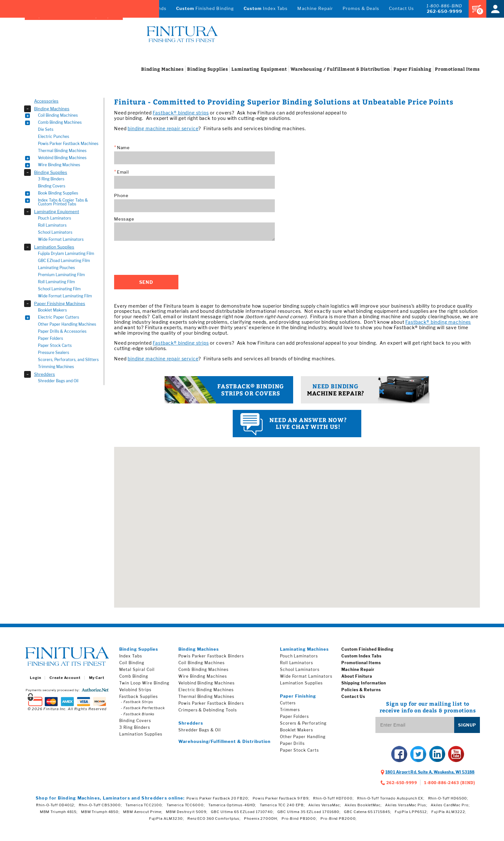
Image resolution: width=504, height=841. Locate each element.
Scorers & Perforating (303, 723)
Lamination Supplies (54, 247)
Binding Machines (52, 109)
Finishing (412, 69)
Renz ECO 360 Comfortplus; (214, 818)
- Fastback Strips (137, 702)
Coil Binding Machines (58, 115)
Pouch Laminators (54, 218)
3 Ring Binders (51, 179)
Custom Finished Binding (368, 649)
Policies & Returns (361, 690)
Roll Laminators (52, 225)
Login (36, 678)
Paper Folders (50, 338)
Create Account (65, 678)
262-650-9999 (445, 11)
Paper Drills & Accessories (62, 331)
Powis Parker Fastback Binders (211, 656)
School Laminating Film (59, 289)
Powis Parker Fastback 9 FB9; (281, 798)
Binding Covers (52, 186)
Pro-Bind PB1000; (299, 818)
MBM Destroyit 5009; (187, 812)
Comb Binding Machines (60, 122)
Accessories (46, 101)
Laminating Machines (305, 649)
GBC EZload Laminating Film (64, 261)
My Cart (97, 678)
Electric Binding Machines (206, 690)
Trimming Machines (56, 367)
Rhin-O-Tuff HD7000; (333, 798)
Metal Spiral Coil (137, 669)
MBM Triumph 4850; (100, 812)
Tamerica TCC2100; (144, 805)
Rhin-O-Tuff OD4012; (56, 805)
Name (122, 147)
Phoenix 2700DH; (261, 818)
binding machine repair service (163, 128)
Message (124, 219)
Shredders (45, 374)
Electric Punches (54, 136)
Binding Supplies (51, 172)
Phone (121, 196)
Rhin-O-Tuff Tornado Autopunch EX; (391, 798)
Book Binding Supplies (58, 193)
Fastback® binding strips (181, 113)
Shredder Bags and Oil (58, 381)
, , (430, 772)
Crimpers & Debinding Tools (208, 710)
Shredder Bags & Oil (200, 730)
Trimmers (290, 710)
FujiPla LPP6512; (411, 812)
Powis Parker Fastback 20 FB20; (218, 798)
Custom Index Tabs (361, 656)
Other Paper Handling (303, 737)
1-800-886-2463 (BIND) (450, 782)
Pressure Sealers (54, 353)
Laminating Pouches (56, 268)
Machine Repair (315, 8)
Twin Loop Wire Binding (144, 683)
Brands (158, 8)
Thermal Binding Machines (62, 151)
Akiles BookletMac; (363, 805)
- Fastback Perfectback (143, 708)
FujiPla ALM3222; (449, 812)
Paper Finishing (298, 696)
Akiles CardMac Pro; (450, 805)
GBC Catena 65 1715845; (368, 812)
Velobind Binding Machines (62, 158)
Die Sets (46, 129)
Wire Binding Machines (59, 165)
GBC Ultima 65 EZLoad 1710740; (243, 812)
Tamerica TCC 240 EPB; (282, 805)
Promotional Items (361, 663)
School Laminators (55, 232)
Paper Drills (292, 743)
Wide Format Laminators (61, 239)
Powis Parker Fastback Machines (68, 144)
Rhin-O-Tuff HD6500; (448, 798)
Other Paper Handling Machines (67, 324)
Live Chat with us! (297, 424)
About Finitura (357, 676)
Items (457, 69)
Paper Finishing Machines (60, 303)
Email (122, 172)
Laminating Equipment (57, 212)
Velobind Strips (135, 690)
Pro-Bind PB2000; (339, 818)
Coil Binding (132, 663)
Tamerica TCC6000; (186, 805)
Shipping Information (364, 683)
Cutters (288, 703)
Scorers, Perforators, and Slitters (68, 360)
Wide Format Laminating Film (65, 296)
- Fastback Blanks (138, 714)
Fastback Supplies (138, 696)
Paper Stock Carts (55, 345)
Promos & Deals (361, 8)
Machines (162, 69)
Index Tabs (266, 8)
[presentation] (163, 258)
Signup (467, 725)
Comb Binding (134, 676)
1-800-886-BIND (444, 6)
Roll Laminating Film (56, 282)
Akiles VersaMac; (325, 805)
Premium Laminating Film (61, 275)
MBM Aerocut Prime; (143, 812)
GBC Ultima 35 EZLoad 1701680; (309, 812)
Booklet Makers (52, 310)
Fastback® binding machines (438, 322)
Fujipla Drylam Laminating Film (66, 253)
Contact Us (401, 8)
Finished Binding (205, 8)
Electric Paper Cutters (59, 317)
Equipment (259, 69)
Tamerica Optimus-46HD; (232, 805)
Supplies (207, 69)
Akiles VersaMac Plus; (406, 805)
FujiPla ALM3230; (167, 818)
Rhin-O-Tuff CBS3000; (100, 805)
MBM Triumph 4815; (59, 812)
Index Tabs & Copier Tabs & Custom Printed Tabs (63, 202)
